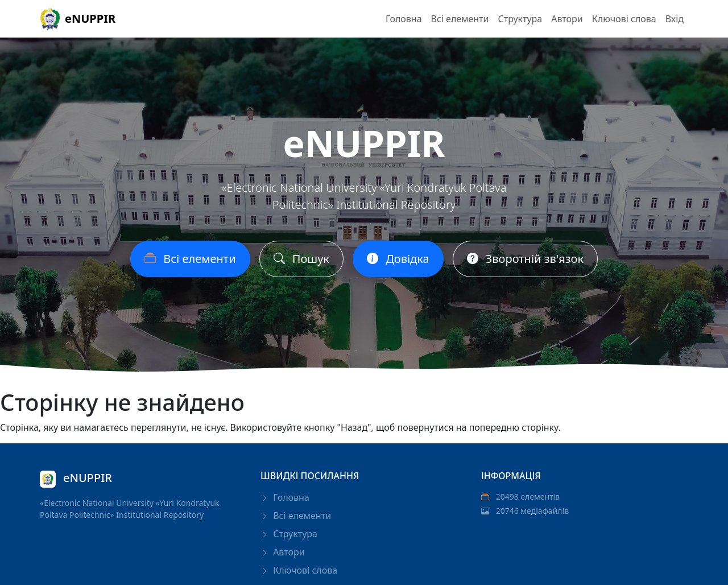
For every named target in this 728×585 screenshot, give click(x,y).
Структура (520, 19)
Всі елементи (460, 19)
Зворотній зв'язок (525, 260)
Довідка (398, 260)
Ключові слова (624, 19)
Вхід (675, 19)
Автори (567, 19)
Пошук (301, 260)
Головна (404, 19)
